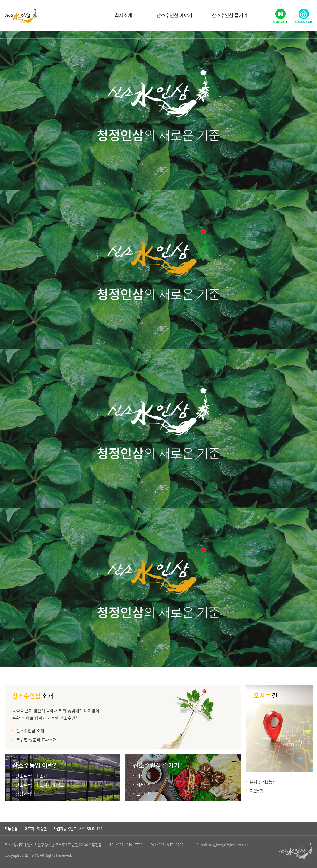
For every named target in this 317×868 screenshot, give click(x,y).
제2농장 (257, 791)
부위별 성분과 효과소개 (36, 739)
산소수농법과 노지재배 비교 (40, 785)
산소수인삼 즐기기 (230, 15)
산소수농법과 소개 (32, 776)
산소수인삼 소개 (30, 730)
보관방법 (144, 794)
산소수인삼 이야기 (175, 15)
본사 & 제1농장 (263, 782)
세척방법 (144, 785)
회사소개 (123, 15)
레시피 (142, 776)
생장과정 (23, 794)
